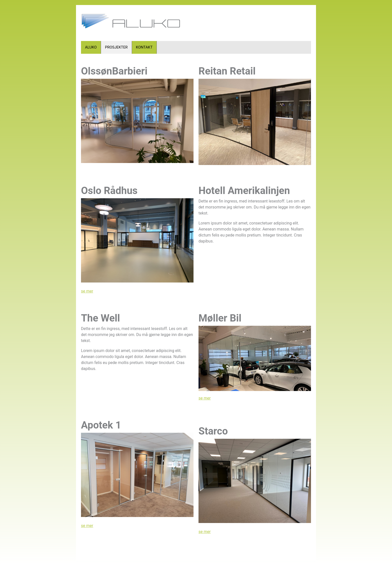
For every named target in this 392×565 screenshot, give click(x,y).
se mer (87, 291)
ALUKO (91, 47)
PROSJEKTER (116, 47)
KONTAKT (144, 47)
